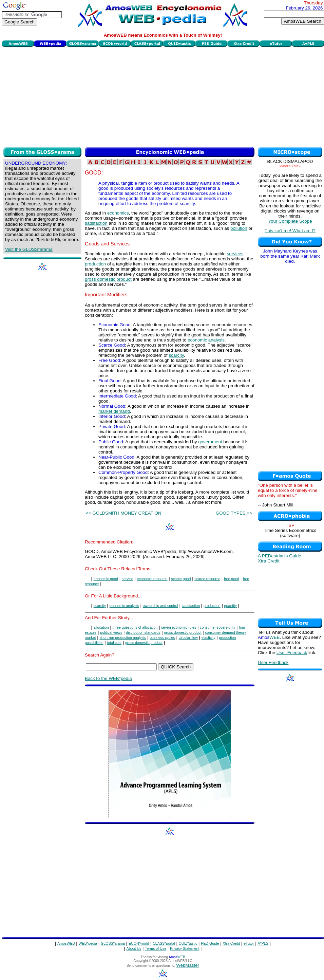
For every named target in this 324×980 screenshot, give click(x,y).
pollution (239, 228)
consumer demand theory (225, 632)
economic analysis (206, 340)
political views (111, 632)
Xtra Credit (269, 561)
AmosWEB (66, 943)
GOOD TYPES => (234, 513)
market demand (114, 411)
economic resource (152, 579)
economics (118, 213)
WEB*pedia (88, 943)
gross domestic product (108, 279)
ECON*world (139, 943)
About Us (134, 948)
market (90, 637)
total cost (114, 643)
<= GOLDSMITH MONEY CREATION (123, 513)
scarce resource (207, 579)
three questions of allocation (135, 627)
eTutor (249, 943)
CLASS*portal (164, 943)
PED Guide (210, 943)
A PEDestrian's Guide (280, 556)
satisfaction (96, 223)
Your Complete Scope (290, 221)
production (95, 264)
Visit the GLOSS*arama (29, 249)
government (210, 442)
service (128, 579)
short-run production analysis (123, 637)
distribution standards (143, 632)
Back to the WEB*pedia (108, 678)
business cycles (162, 637)
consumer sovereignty (217, 627)
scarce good (181, 579)
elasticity (208, 637)
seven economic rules (179, 627)
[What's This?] (290, 166)
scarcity (176, 355)
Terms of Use (156, 948)
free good (232, 579)
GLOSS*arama (113, 943)
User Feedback (292, 653)
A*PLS (263, 943)
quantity (231, 606)
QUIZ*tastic (188, 943)
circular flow (188, 637)
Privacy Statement (185, 948)
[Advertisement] (163, 96)
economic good (106, 579)
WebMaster (188, 965)
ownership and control (160, 606)
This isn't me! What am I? (290, 231)
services (235, 254)
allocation (101, 627)
